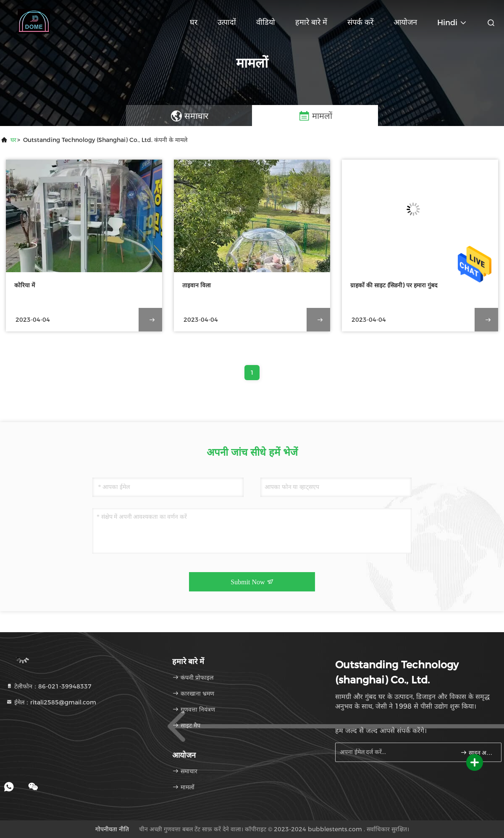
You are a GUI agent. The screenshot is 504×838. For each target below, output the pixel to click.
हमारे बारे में (311, 22)
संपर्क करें (360, 22)
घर (194, 22)
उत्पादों (227, 22)
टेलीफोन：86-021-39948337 (49, 686)
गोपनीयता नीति (112, 829)
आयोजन (405, 22)
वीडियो (266, 22)
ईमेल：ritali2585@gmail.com (51, 702)
